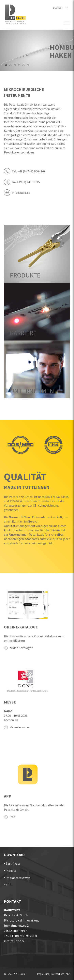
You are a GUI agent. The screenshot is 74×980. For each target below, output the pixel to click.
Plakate (11, 871)
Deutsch (58, 8)
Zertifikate (13, 863)
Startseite (15, 14)
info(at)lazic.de (14, 941)
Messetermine (19, 727)
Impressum (43, 974)
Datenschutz (57, 974)
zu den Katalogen (21, 648)
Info (12, 817)
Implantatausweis (18, 878)
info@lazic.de (21, 193)
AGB (9, 885)
